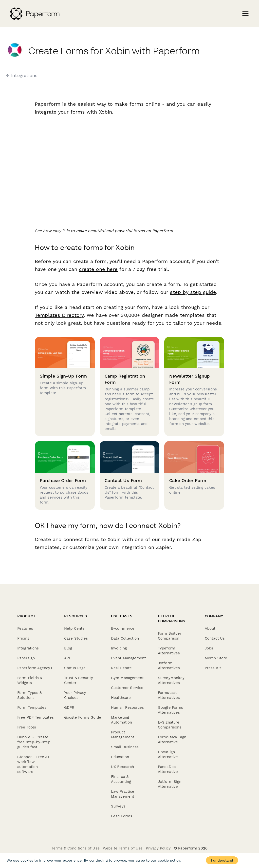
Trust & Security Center (79, 680)
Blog (68, 648)
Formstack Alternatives (169, 695)
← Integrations (22, 76)
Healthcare (121, 698)
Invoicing (119, 648)
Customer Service (127, 688)
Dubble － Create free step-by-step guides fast (34, 742)
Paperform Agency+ (35, 668)
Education (120, 757)
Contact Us (215, 638)
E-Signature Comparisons (170, 725)
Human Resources (128, 707)
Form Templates (32, 707)
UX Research (122, 767)
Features (25, 628)
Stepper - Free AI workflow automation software (33, 764)
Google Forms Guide (83, 717)
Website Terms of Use (123, 848)
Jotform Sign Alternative (170, 784)
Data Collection (125, 638)
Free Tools (27, 727)
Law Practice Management (123, 794)
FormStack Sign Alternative (172, 740)
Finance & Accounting (121, 779)
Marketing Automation (121, 720)
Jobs (209, 648)
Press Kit (213, 668)
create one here (98, 269)
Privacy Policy (158, 848)
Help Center (75, 628)
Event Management (129, 658)
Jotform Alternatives (169, 666)
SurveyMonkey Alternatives (171, 680)
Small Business (125, 747)
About (210, 628)
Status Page (75, 668)
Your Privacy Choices (75, 695)
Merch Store (216, 658)
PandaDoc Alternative (168, 769)
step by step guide (193, 292)
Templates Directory (59, 315)
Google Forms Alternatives (170, 710)
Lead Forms (122, 816)
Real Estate (121, 668)
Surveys (118, 806)
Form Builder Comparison (170, 636)
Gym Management (127, 678)
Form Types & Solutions (29, 695)
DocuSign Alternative (168, 754)
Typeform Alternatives (169, 651)
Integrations (28, 648)
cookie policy (169, 860)
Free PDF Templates (36, 717)
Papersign (26, 658)
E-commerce (123, 628)
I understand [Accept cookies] (222, 860)
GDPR (69, 707)
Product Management (123, 735)
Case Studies (76, 638)
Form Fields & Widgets (30, 680)
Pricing (23, 638)
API (67, 658)
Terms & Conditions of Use (76, 848)
